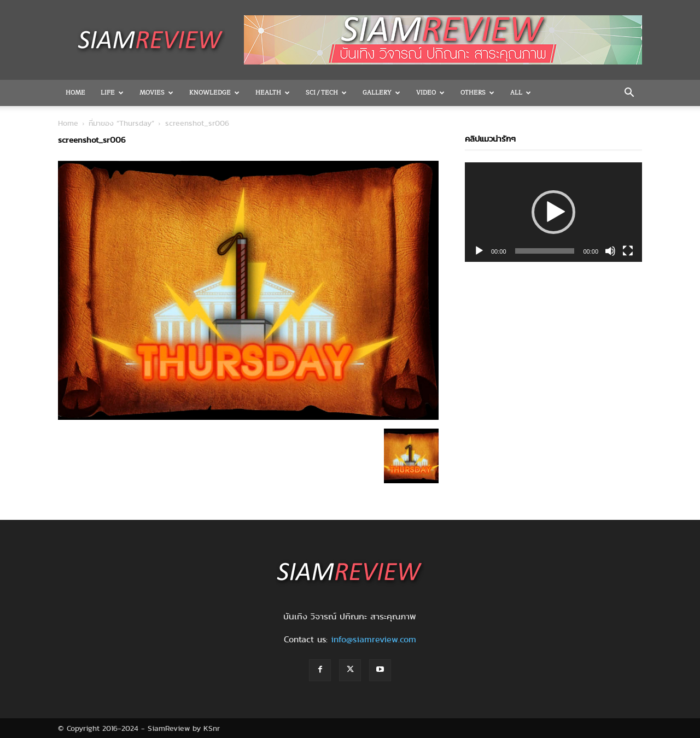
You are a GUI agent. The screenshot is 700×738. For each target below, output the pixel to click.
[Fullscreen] (628, 251)
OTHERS (477, 93)
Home (75, 93)
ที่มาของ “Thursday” (121, 123)
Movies (156, 93)
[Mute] (610, 251)
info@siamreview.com (374, 639)
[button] (629, 93)
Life (112, 93)
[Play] (479, 251)
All (521, 93)
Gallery (381, 93)
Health (273, 93)
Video (430, 93)
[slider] (545, 251)
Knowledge (214, 93)
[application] (553, 212)
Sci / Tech (326, 93)
